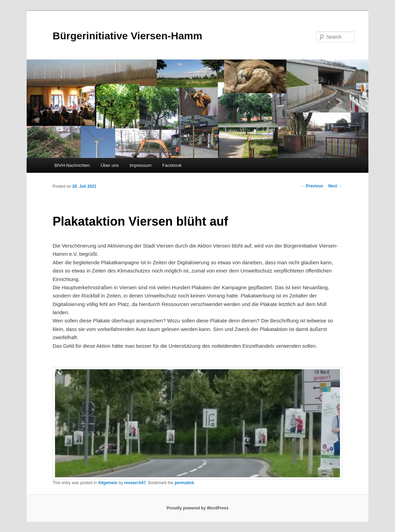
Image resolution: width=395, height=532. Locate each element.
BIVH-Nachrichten (72, 165)
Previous (312, 186)
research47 (135, 483)
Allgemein (108, 483)
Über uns (110, 165)
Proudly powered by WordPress (197, 508)
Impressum (140, 165)
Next (335, 186)
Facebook (172, 165)
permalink (184, 483)
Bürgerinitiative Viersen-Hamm (127, 36)
